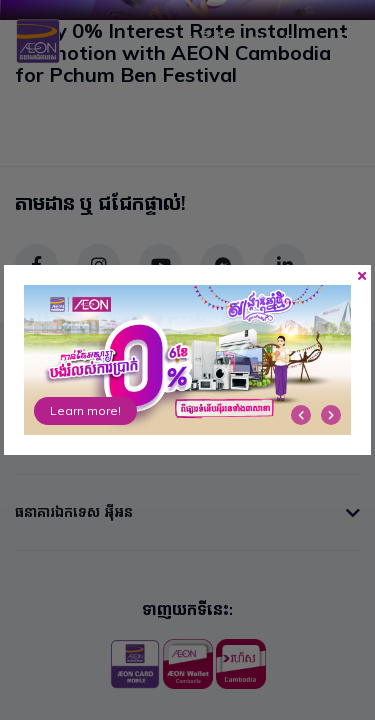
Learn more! (85, 410)
